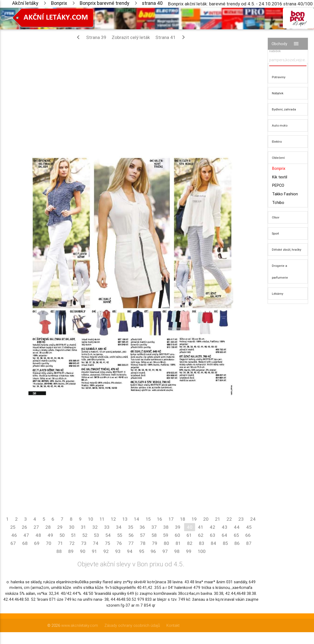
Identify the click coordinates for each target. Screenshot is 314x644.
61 (189, 535)
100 (202, 551)
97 (165, 551)
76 (119, 543)
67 (13, 543)
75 (107, 543)
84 (213, 543)
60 (177, 535)
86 (237, 543)
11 (102, 519)
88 (59, 551)
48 (38, 535)
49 (50, 535)
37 (154, 527)
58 (154, 535)
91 (94, 551)
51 (74, 535)
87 (249, 543)
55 (120, 535)
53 (96, 535)
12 (113, 519)
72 (72, 543)
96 (153, 551)
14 (137, 519)
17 (171, 519)
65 (236, 535)
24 (253, 519)
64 (224, 535)
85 (225, 543)
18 (183, 519)
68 (25, 543)
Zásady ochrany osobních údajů (132, 625)
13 (125, 519)
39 (178, 527)
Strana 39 (90, 37)
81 (178, 543)
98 (177, 551)
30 (72, 527)
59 (166, 535)
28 (48, 527)
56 (131, 535)
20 (206, 519)
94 (130, 551)
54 (108, 535)
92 (106, 551)
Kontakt (173, 625)
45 (249, 527)
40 (190, 527)
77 (131, 543)
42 (212, 527)
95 (142, 551)
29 (60, 527)
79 (155, 543)
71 (60, 543)
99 (189, 551)
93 (118, 551)
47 (26, 535)
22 (229, 519)
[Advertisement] (131, 83)
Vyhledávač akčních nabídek (284, 49)
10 (91, 519)
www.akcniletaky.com (80, 625)
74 (96, 543)
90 (83, 551)
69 (37, 543)
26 (24, 527)
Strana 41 (171, 37)
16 (160, 519)
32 (95, 527)
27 (36, 527)
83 (202, 543)
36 (142, 527)
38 (166, 527)
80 (166, 543)
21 (218, 519)
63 (213, 535)
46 (14, 535)
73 (84, 543)
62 (201, 535)
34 (119, 527)
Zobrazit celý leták (131, 37)
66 (248, 535)
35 (131, 527)
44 (237, 527)
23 (241, 519)
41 (200, 527)
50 (62, 535)
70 (49, 543)
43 (224, 527)
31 (83, 527)
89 (71, 551)
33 (107, 527)
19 (194, 519)
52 (85, 535)
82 (190, 543)
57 (143, 535)
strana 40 (152, 3)
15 (148, 519)
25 (13, 527)
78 (143, 543)
